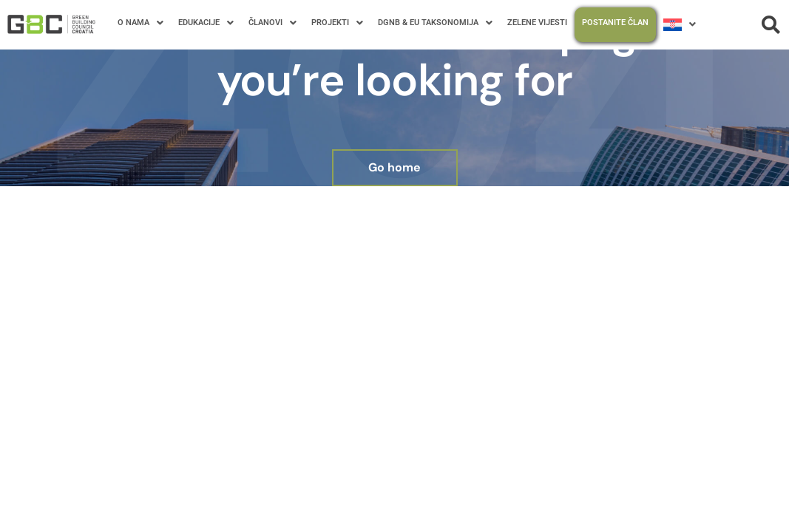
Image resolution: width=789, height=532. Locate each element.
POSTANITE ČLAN (615, 23)
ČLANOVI (272, 23)
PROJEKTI (337, 23)
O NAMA (140, 23)
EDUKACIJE (206, 23)
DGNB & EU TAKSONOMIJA (435, 23)
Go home (394, 167)
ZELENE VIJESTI (537, 23)
